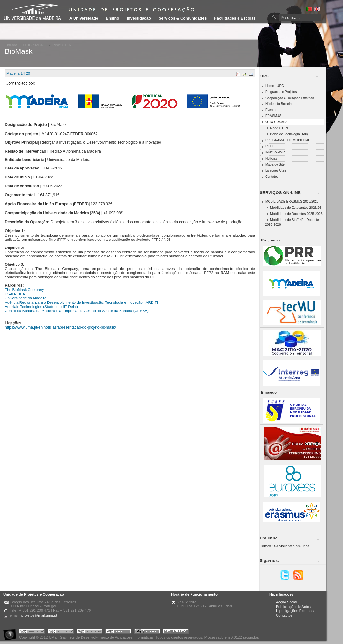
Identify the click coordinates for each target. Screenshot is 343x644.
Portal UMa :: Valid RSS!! (90, 632)
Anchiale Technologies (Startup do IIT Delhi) (41, 306)
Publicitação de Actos (293, 607)
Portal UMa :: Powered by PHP (147, 632)
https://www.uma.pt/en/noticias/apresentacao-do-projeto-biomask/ (60, 327)
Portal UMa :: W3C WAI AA (118, 632)
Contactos (284, 615)
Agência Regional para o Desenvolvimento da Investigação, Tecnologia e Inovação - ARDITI (81, 302)
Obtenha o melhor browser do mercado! (176, 632)
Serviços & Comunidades (183, 18)
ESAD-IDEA (15, 294)
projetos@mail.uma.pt (39, 615)
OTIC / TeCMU (35, 45)
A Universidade (84, 18)
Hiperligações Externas (295, 611)
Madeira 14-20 (18, 73)
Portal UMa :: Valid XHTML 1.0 (32, 632)
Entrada (11, 45)
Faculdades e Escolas (235, 18)
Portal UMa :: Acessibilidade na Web (11, 632)
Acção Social (286, 602)
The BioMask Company (24, 290)
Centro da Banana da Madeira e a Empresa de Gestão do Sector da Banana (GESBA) (77, 311)
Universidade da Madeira (26, 298)
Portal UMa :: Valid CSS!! (61, 632)
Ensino (113, 18)
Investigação (139, 18)
